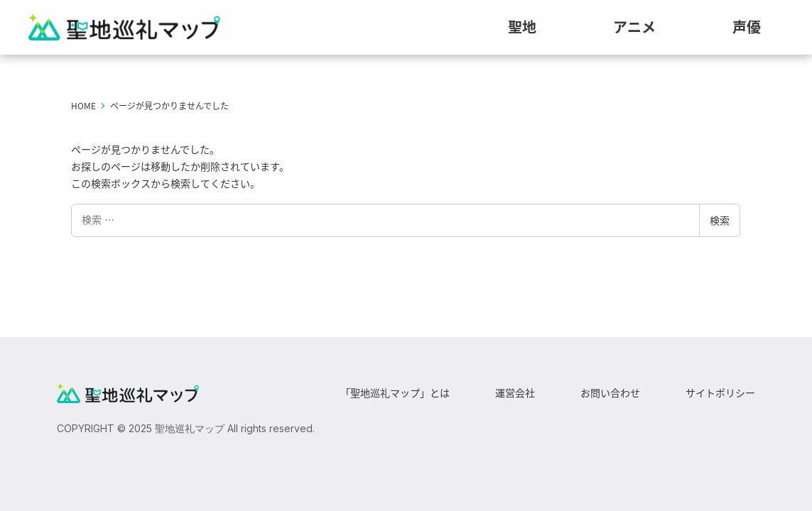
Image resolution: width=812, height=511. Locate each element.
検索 (720, 225)
